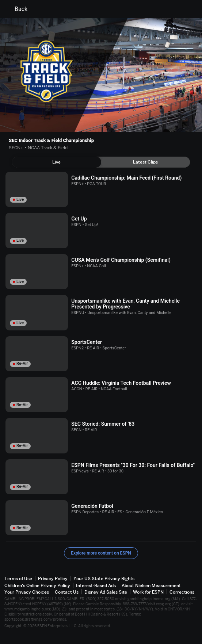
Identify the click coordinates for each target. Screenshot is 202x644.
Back (17, 9)
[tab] (57, 162)
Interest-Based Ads (96, 585)
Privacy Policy (53, 578)
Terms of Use (18, 578)
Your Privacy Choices (27, 592)
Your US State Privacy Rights (104, 578)
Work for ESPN (148, 592)
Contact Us (67, 592)
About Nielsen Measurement (151, 585)
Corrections (182, 592)
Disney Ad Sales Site (106, 592)
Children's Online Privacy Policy (37, 585)
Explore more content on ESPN (101, 553)
